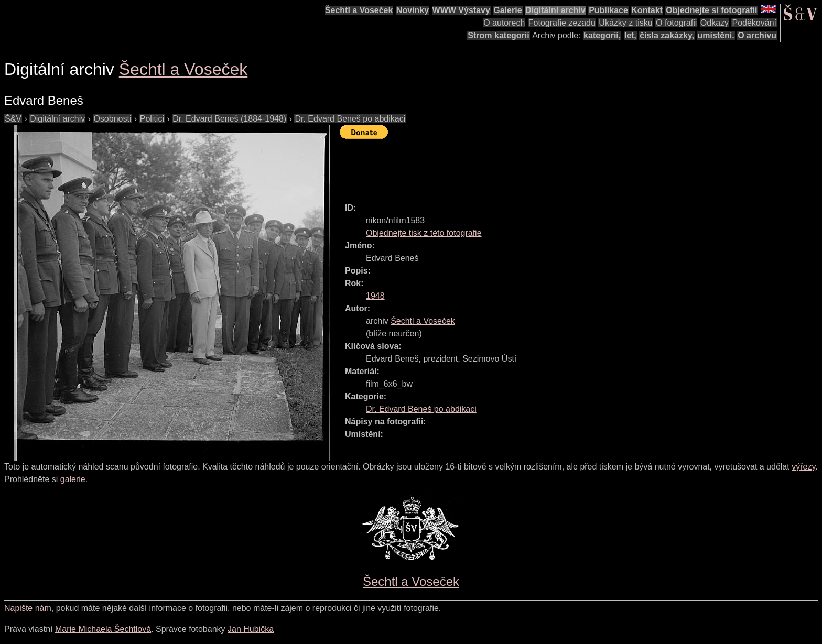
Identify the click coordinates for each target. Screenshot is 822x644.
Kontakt (647, 10)
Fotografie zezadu (562, 23)
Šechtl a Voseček (359, 10)
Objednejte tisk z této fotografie (424, 233)
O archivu (757, 35)
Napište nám (28, 608)
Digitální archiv (555, 10)
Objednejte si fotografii (711, 10)
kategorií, (602, 35)
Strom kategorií (498, 35)
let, (630, 35)
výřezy (803, 467)
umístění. (716, 35)
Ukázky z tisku (625, 23)
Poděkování (754, 23)
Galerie (507, 10)
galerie (73, 479)
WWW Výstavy (461, 10)
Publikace (608, 10)
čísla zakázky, (667, 35)
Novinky (413, 10)
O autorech (504, 23)
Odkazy (715, 23)
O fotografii (676, 23)
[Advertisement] (531, 166)
